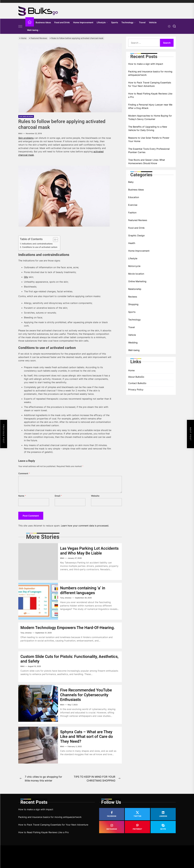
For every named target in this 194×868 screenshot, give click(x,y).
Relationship (135, 289)
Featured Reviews (26, 116)
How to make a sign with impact (146, 64)
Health (132, 243)
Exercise (133, 205)
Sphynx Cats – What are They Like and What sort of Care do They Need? (87, 737)
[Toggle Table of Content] (54, 240)
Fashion (132, 213)
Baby (131, 182)
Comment (24, 473)
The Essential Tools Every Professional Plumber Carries (149, 151)
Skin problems (26, 138)
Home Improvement (83, 22)
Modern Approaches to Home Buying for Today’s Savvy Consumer (150, 117)
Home (131, 370)
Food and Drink (62, 22)
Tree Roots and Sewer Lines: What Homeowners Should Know (147, 162)
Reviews (133, 297)
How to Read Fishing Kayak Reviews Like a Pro (150, 95)
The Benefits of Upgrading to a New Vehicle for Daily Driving (148, 128)
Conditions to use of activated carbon (40, 247)
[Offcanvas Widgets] (20, 26)
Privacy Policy (136, 390)
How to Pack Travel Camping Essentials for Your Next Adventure (150, 84)
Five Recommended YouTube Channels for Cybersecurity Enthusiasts (86, 695)
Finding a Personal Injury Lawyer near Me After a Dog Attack (150, 106)
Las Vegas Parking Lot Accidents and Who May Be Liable (89, 551)
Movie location (136, 274)
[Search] (174, 26)
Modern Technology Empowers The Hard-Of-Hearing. (68, 628)
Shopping (133, 304)
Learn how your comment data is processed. (85, 526)
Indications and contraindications (37, 244)
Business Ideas (43, 22)
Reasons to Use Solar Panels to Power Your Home (149, 139)
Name (22, 496)
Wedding (133, 343)
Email (58, 496)
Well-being (34, 30)
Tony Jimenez (66, 598)
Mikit (20, 133)
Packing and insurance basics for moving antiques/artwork (150, 73)
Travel (142, 22)
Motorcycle (134, 266)
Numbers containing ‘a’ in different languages (83, 590)
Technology (128, 22)
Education (134, 197)
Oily (26, 277)
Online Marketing (137, 281)
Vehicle (153, 22)
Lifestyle (102, 22)
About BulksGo (136, 377)
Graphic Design (136, 235)
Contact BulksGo (137, 383)
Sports (115, 22)
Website (95, 496)
